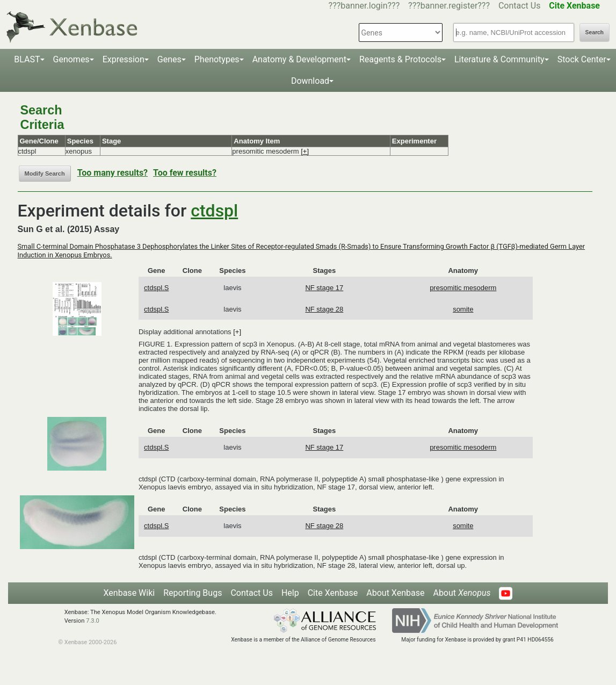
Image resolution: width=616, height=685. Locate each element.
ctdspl (214, 211)
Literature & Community (499, 59)
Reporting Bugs (193, 593)
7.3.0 (93, 621)
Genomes (71, 59)
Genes (169, 59)
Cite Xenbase (333, 593)
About (462, 593)
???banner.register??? (449, 6)
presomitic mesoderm (463, 288)
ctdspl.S (156, 288)
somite (463, 309)
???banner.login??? (364, 6)
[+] (305, 151)
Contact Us (520, 6)
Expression (124, 59)
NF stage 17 (324, 288)
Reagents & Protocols (400, 59)
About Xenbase (395, 593)
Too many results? (113, 173)
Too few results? (185, 173)
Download (310, 81)
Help (290, 593)
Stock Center (582, 59)
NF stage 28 (324, 309)
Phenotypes (217, 59)
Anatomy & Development (299, 59)
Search (595, 33)
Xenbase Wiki (129, 593)
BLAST (27, 59)
